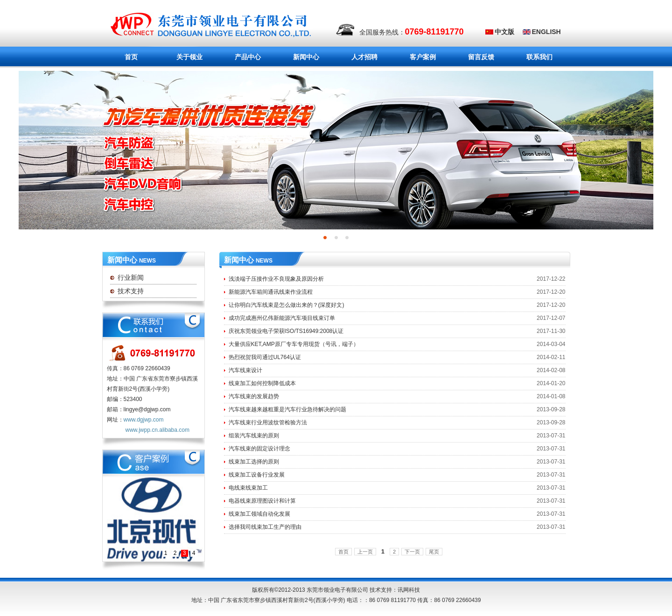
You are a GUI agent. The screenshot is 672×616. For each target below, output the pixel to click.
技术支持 (131, 291)
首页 (131, 57)
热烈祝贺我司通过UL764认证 (265, 357)
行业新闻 (131, 277)
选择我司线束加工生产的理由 (265, 527)
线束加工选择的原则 (254, 462)
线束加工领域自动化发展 (259, 514)
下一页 (412, 552)
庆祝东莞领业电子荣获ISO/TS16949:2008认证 (286, 331)
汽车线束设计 (245, 370)
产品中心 (245, 57)
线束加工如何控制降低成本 (262, 383)
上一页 (365, 552)
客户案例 (423, 57)
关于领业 (182, 57)
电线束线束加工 (248, 488)
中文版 (504, 32)
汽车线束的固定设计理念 (259, 449)
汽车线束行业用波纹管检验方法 (268, 422)
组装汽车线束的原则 (254, 436)
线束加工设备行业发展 (257, 475)
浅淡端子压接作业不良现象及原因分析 (276, 279)
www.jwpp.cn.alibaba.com (157, 430)
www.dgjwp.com (144, 420)
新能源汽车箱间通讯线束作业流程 (271, 292)
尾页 (434, 552)
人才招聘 (364, 57)
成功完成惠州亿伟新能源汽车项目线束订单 (282, 318)
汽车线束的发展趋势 (254, 396)
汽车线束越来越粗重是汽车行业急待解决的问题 (287, 409)
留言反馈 (481, 57)
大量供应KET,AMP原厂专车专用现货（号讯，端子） (294, 344)
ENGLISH (546, 32)
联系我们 (539, 57)
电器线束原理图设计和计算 (262, 501)
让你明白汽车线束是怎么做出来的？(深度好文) (287, 305)
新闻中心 (298, 57)
